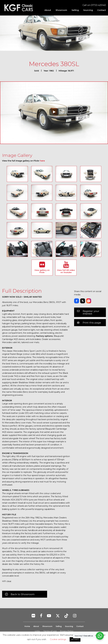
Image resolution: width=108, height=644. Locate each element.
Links (37, 631)
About (48, 10)
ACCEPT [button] (75, 639)
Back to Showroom (23, 594)
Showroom (61, 10)
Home (25, 626)
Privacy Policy (67, 631)
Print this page (92, 323)
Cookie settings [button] (58, 639)
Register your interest (91, 312)
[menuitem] (48, 10)
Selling (75, 10)
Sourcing (88, 10)
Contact (102, 10)
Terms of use (50, 631)
